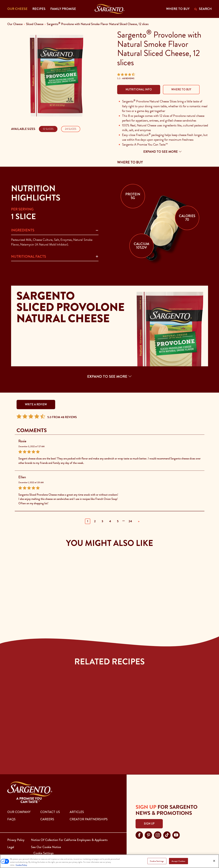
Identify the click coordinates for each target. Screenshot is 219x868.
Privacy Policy (16, 840)
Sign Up (149, 824)
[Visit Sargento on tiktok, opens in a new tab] (167, 835)
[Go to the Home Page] (109, 9)
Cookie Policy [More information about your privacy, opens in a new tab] (21, 865)
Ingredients (23, 230)
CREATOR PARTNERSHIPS (89, 819)
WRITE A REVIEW (36, 404)
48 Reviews (128, 78)
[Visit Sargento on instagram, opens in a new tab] (158, 835)
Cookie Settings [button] (44, 853)
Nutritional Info (139, 89)
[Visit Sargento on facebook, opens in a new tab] (139, 835)
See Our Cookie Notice (46, 847)
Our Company (19, 812)
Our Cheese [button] (17, 9)
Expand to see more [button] (163, 152)
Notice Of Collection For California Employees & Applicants (69, 840)
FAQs (11, 819)
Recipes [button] (39, 9)
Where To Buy (181, 89)
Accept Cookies (178, 861)
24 (130, 521)
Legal (11, 847)
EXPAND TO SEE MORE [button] (110, 376)
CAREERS (47, 819)
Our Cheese (15, 24)
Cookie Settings (157, 861)
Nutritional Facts (29, 256)
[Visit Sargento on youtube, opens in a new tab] (176, 835)
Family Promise (63, 9)
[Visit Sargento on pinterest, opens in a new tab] (148, 835)
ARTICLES (77, 812)
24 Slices (71, 129)
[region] (109, 861)
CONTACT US (50, 812)
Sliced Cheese (35, 24)
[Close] (214, 861)
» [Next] (139, 521)
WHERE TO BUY (178, 9)
